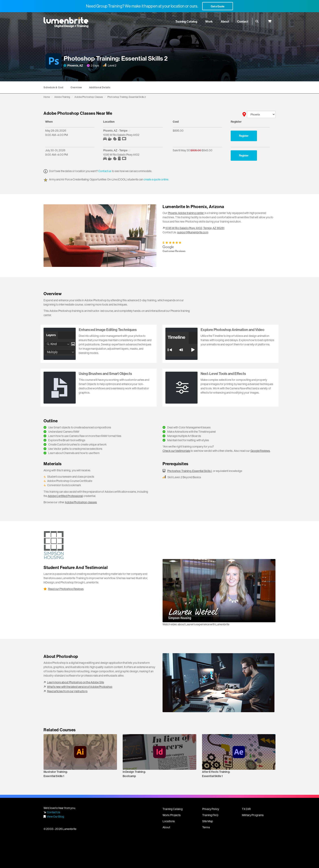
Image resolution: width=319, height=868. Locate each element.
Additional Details (100, 87)
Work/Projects (172, 815)
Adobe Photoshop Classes (89, 97)
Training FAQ (210, 815)
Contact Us (54, 812)
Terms (206, 827)
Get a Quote (218, 6)
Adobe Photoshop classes (81, 502)
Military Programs (253, 815)
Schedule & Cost (54, 87)
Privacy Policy (211, 809)
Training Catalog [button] (186, 21)
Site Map (208, 821)
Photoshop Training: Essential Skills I (189, 471)
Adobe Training (62, 97)
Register (244, 136)
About (166, 827)
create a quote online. (156, 179)
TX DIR (246, 809)
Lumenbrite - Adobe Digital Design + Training (66, 22)
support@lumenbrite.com (193, 232)
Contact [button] (243, 21)
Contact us (105, 171)
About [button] (225, 21)
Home (47, 97)
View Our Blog (55, 817)
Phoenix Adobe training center (186, 213)
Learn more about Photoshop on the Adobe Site (75, 682)
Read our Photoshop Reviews (66, 589)
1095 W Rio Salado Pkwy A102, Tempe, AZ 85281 (195, 228)
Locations (169, 821)
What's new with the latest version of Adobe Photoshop (80, 687)
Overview (76, 87)
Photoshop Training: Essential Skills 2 (127, 97)
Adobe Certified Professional (65, 496)
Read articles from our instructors (67, 691)
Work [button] (209, 21)
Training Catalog (173, 809)
